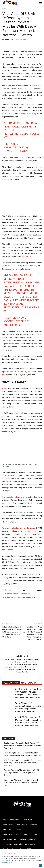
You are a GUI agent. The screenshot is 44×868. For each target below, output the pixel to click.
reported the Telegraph (30, 114)
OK (40, 865)
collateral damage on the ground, (23, 528)
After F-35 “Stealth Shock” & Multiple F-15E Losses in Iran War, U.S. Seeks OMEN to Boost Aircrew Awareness (22, 763)
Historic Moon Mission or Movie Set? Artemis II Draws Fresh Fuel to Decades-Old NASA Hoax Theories (21, 782)
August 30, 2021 (13, 325)
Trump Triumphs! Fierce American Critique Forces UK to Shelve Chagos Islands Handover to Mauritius (22, 754)
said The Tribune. (28, 257)
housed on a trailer (13, 497)
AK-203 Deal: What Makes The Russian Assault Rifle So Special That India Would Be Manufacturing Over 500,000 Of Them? (33, 633)
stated (20, 575)
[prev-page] (4, 731)
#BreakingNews (14, 275)
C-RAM (5, 388)
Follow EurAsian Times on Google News (20, 598)
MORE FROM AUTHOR (29, 683)
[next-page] (8, 731)
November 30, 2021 (16, 151)
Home (4, 8)
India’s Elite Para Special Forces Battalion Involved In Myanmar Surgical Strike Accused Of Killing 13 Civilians (12, 632)
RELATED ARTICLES (11, 683)
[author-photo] (22, 652)
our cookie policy (7, 862)
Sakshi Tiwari (9, 39)
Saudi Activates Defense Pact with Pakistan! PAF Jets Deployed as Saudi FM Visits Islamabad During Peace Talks (22, 745)
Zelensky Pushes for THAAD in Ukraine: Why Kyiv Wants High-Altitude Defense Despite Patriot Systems (22, 773)
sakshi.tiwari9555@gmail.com (19, 593)
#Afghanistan (13, 304)
